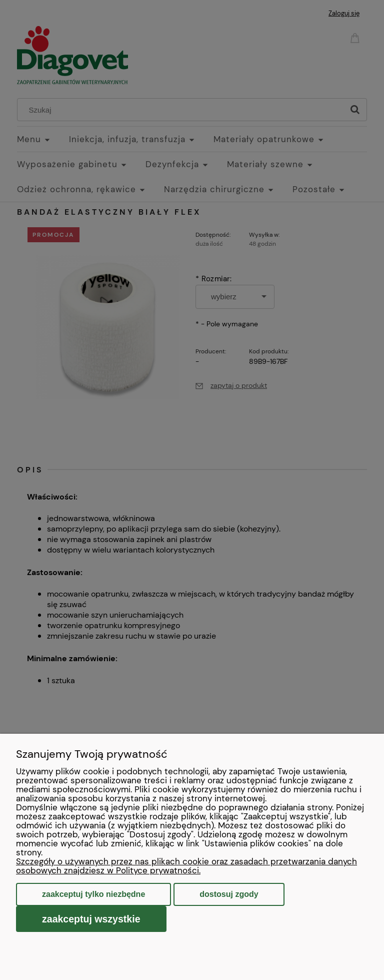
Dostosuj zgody (229, 894)
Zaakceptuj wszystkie (91, 919)
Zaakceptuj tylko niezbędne (93, 894)
